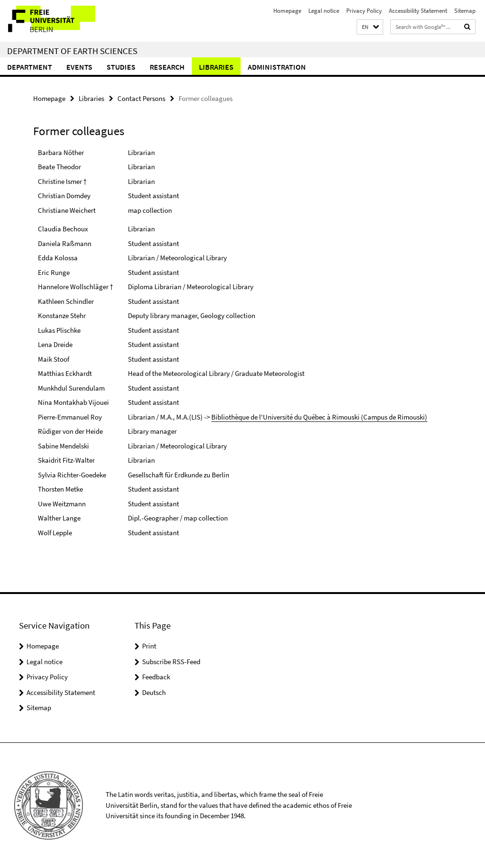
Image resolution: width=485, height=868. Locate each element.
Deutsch (154, 692)
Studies (121, 67)
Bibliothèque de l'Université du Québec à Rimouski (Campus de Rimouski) (319, 417)
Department (30, 67)
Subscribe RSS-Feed (171, 662)
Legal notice (324, 11)
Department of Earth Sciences (72, 51)
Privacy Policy (364, 11)
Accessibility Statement (418, 11)
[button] (370, 27)
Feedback (156, 677)
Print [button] (149, 646)
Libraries (216, 67)
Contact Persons (141, 98)
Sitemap (465, 11)
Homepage (287, 11)
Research (167, 67)
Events (79, 67)
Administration (277, 67)
